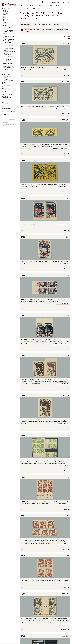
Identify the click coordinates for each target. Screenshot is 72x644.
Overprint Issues (9, 59)
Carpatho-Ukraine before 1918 (8, 46)
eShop (51, 5)
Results (4, 102)
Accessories (5, 89)
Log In (64, 2)
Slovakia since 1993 (8, 68)
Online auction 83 (31, 5)
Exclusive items (6, 92)
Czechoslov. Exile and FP (8, 37)
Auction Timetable (7, 109)
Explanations (5, 116)
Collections (5, 96)
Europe (5, 10)
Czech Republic (7, 66)
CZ (68, 2)
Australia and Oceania (6, 17)
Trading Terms (5, 115)
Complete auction (6, 98)
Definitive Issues (9, 61)
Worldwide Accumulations (7, 25)
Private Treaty (43, 5)
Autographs (5, 79)
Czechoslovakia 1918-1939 (8, 33)
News (22, 5)
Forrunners (8, 58)
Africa (4, 15)
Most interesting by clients (9, 95)
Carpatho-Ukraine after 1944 (9, 56)
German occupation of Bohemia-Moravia (9, 40)
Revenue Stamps (6, 75)
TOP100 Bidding (6, 104)
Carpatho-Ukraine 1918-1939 (10, 49)
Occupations (6, 35)
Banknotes (5, 73)
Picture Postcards (6, 84)
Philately (4, 9)
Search (4, 110)
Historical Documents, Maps (8, 82)
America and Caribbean (6, 13)
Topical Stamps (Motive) (9, 27)
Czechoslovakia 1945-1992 (8, 64)
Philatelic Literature (8, 30)
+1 (67, 64)
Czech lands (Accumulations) (7, 70)
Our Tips (4, 93)
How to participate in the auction (8, 112)
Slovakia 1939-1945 (8, 42)
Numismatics (5, 76)
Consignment (59, 5)
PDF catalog (5, 107)
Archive (23, 9)
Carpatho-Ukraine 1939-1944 (10, 52)
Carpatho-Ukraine (8, 44)
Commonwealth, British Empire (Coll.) (9, 22)
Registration (56, 2)
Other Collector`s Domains (6, 86)
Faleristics (4, 78)
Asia (4, 19)
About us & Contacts (34, 9)
